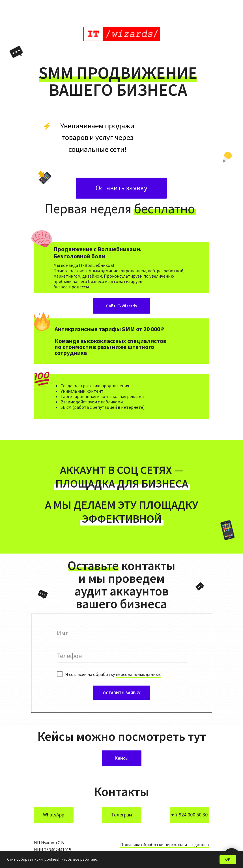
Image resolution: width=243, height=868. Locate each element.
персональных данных (138, 674)
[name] (122, 633)
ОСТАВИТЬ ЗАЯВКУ (122, 693)
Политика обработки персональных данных (165, 844)
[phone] (122, 656)
